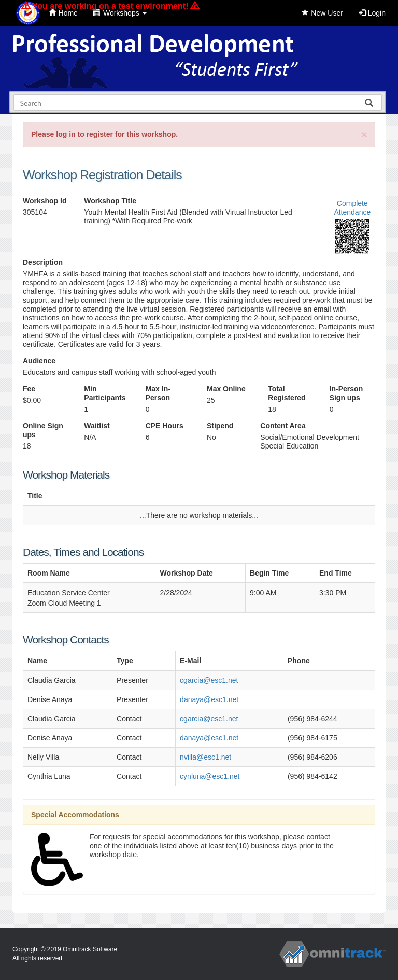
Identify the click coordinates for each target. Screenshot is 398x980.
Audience (39, 361)
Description (43, 262)
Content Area (283, 426)
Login (372, 13)
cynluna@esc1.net (210, 776)
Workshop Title (110, 201)
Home (63, 13)
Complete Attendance (352, 208)
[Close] (364, 135)
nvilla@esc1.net (205, 757)
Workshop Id (45, 201)
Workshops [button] (120, 13)
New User (322, 13)
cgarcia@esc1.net (209, 680)
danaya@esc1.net (209, 699)
